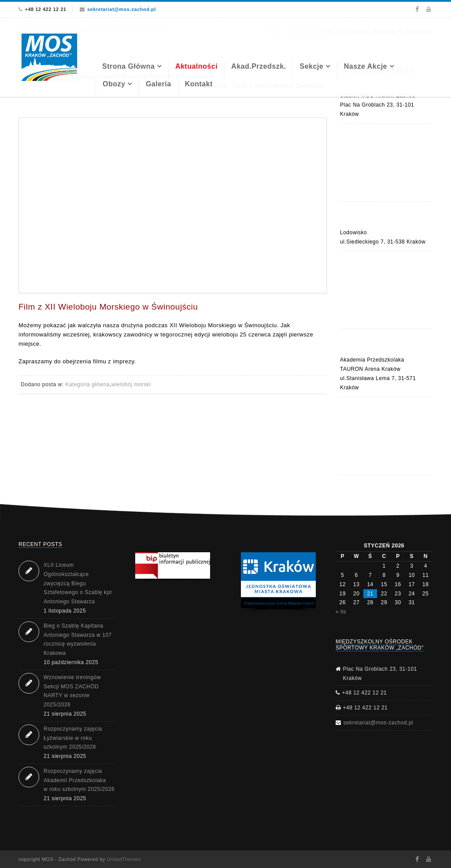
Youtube (429, 9)
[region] (278, 582)
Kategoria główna (87, 384)
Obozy (114, 84)
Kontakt (199, 84)
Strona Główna (128, 66)
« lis (341, 612)
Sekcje (311, 66)
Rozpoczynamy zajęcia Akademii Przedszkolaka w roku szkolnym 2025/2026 (79, 780)
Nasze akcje (366, 66)
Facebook (417, 9)
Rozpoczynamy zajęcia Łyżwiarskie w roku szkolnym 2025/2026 (73, 738)
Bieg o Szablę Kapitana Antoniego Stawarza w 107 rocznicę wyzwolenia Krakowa (78, 639)
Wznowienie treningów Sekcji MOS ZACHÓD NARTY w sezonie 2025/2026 (72, 691)
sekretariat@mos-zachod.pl (122, 9)
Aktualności (196, 66)
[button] (173, 565)
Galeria (159, 84)
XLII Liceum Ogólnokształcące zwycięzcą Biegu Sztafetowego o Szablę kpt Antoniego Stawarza (78, 583)
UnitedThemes (124, 859)
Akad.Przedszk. (259, 66)
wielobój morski (131, 384)
